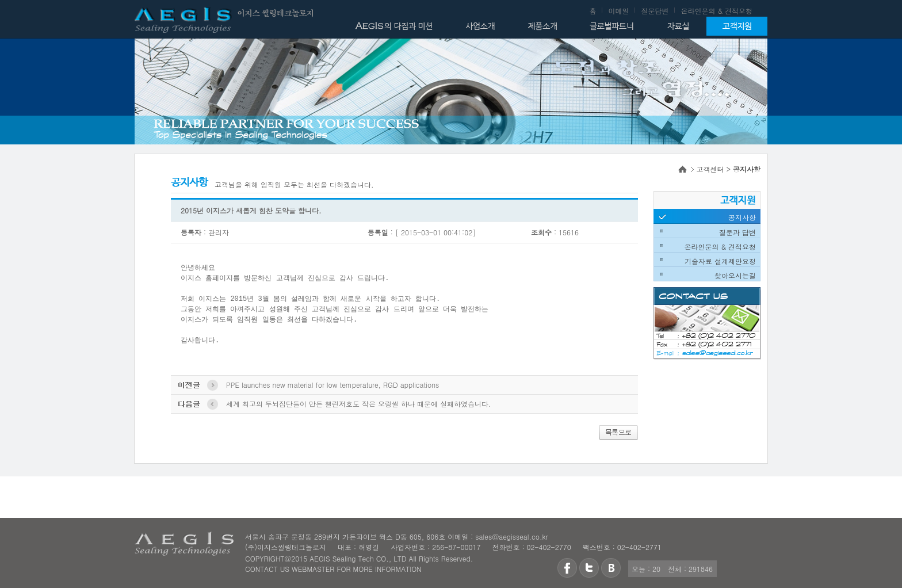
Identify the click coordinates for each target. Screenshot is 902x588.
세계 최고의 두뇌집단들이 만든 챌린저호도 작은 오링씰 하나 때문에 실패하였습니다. (359, 404)
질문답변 (655, 11)
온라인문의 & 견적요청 (716, 11)
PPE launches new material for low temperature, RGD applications (332, 385)
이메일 (618, 11)
